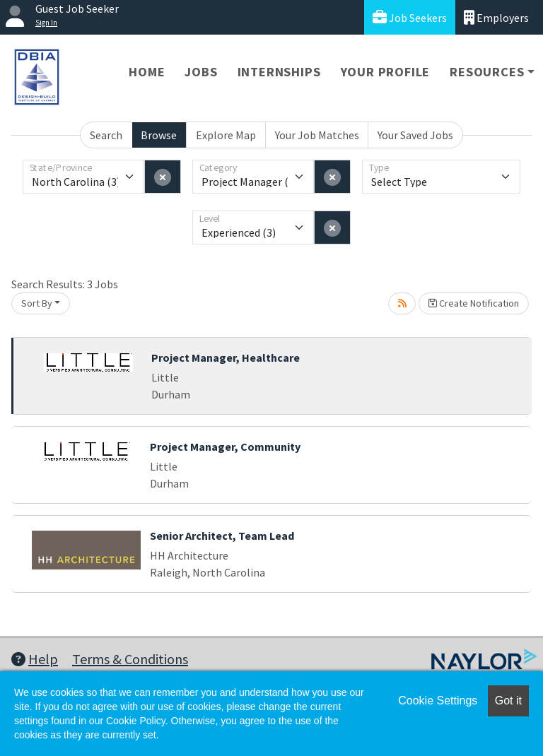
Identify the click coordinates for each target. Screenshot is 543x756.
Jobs (201, 72)
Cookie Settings (438, 701)
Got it (508, 701)
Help (35, 659)
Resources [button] (487, 72)
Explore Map (226, 135)
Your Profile (386, 72)
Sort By (37, 303)
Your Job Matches (317, 135)
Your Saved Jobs (415, 135)
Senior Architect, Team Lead (222, 536)
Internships (279, 72)
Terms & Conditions (130, 659)
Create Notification (474, 303)
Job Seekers (410, 17)
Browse (159, 135)
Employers (496, 17)
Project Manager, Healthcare (226, 358)
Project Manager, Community (225, 447)
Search (106, 135)
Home (147, 72)
